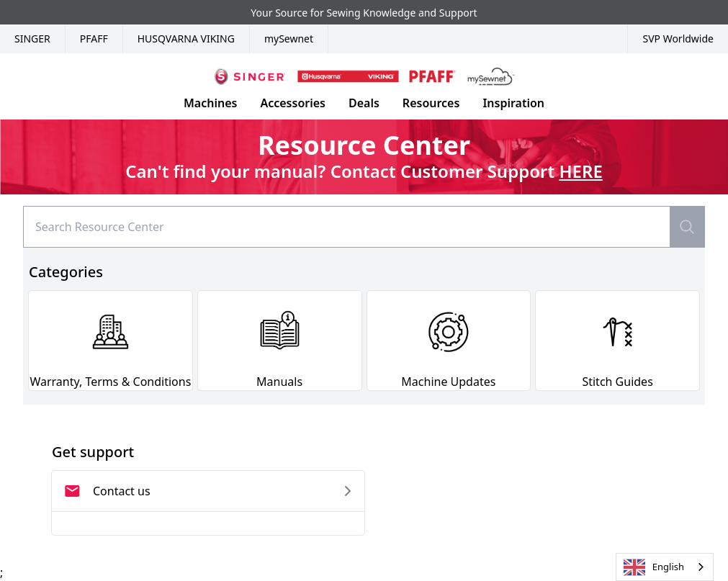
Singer (32, 39)
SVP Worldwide (678, 39)
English (654, 567)
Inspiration (513, 103)
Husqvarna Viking (186, 39)
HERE (580, 171)
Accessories (293, 103)
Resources (431, 103)
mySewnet (289, 39)
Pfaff (94, 39)
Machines (210, 103)
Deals (364, 103)
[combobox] (665, 567)
